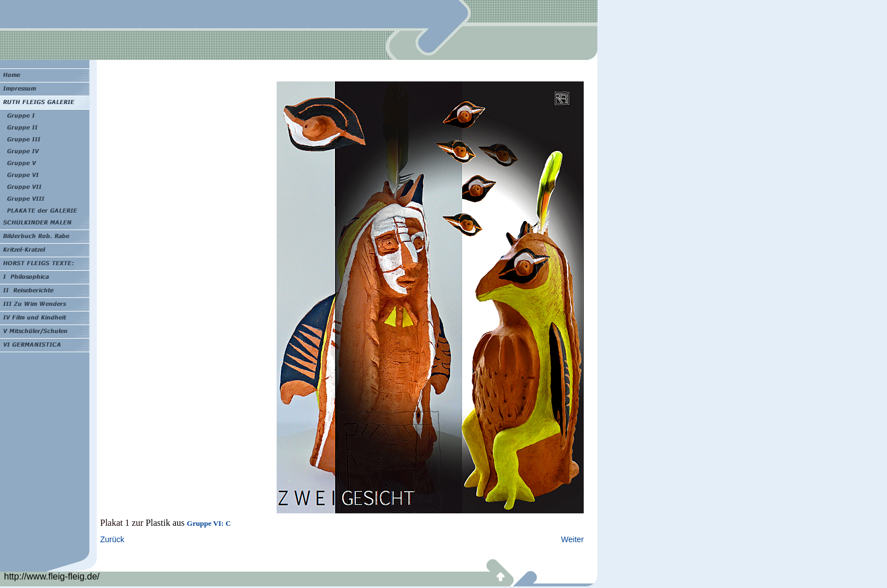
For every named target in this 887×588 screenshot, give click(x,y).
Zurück (112, 539)
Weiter (572, 539)
